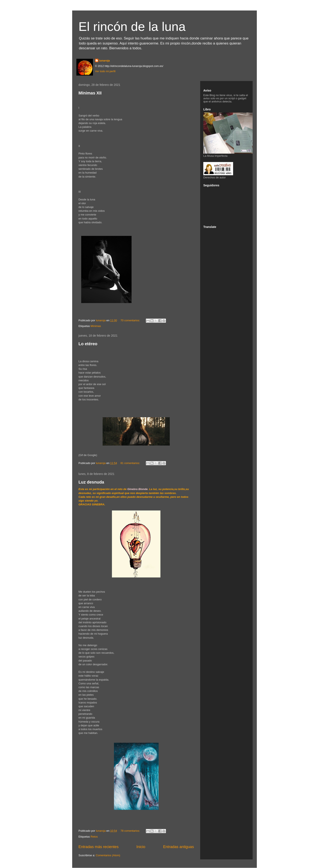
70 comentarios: (131, 320)
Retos (94, 837)
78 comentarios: (131, 831)
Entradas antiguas (178, 847)
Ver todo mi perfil (105, 71)
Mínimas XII (90, 93)
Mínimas (96, 326)
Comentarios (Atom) (108, 855)
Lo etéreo (88, 344)
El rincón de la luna (132, 27)
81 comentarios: (131, 463)
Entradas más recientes (99, 847)
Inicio (141, 847)
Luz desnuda (91, 482)
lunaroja (105, 61)
